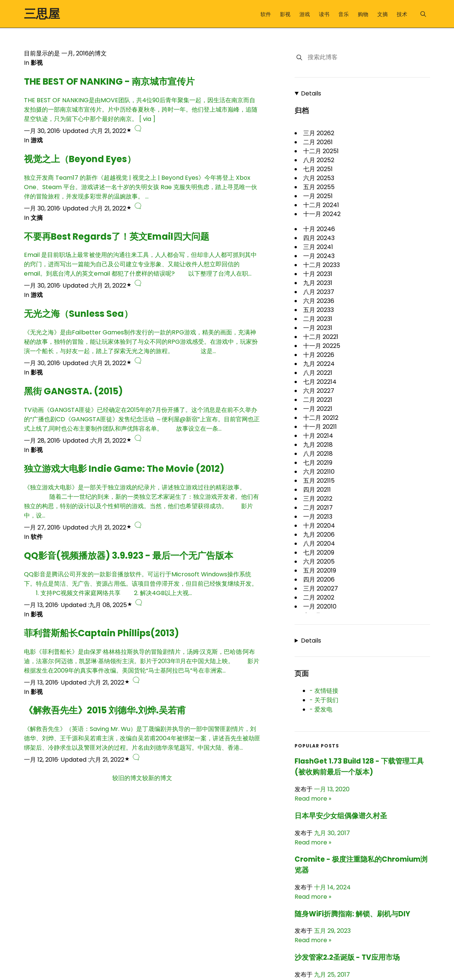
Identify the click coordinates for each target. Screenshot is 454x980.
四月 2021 (317, 490)
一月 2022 (318, 409)
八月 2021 (318, 454)
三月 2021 (318, 499)
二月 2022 (318, 400)
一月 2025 (318, 196)
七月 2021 (318, 463)
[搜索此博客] (368, 57)
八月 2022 (318, 373)
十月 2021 (318, 436)
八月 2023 (319, 292)
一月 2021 (318, 517)
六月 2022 (319, 391)
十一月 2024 (322, 214)
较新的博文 (157, 778)
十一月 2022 (322, 346)
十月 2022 (319, 355)
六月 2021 (319, 472)
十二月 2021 (321, 418)
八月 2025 (319, 160)
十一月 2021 (320, 427)
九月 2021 (318, 445)
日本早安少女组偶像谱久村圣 (341, 816)
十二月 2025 (321, 151)
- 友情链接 (324, 691)
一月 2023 (318, 328)
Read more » (313, 799)
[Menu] (423, 14)
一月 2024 (319, 256)
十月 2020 (319, 526)
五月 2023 (319, 310)
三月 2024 (318, 247)
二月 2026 (318, 142)
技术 (402, 14)
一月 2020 (320, 606)
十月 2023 (318, 274)
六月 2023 (319, 301)
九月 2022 (319, 364)
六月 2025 (319, 178)
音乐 (344, 14)
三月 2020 (321, 588)
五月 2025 (319, 187)
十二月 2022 (321, 337)
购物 (363, 14)
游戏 (305, 14)
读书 (324, 14)
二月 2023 (318, 319)
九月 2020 (319, 535)
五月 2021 (319, 481)
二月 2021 (318, 508)
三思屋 (42, 14)
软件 (266, 14)
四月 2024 (319, 238)
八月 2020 (319, 544)
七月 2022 (320, 382)
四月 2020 (319, 579)
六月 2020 (319, 562)
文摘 (383, 14)
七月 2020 (319, 553)
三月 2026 (319, 133)
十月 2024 (319, 229)
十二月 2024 (321, 205)
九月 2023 (318, 283)
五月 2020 (320, 571)
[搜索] (299, 57)
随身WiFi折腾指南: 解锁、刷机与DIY (352, 914)
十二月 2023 (322, 265)
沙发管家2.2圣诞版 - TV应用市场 (347, 957)
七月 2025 (318, 169)
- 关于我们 (324, 700)
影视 (285, 14)
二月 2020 (319, 597)
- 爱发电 (321, 709)
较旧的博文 (127, 778)
